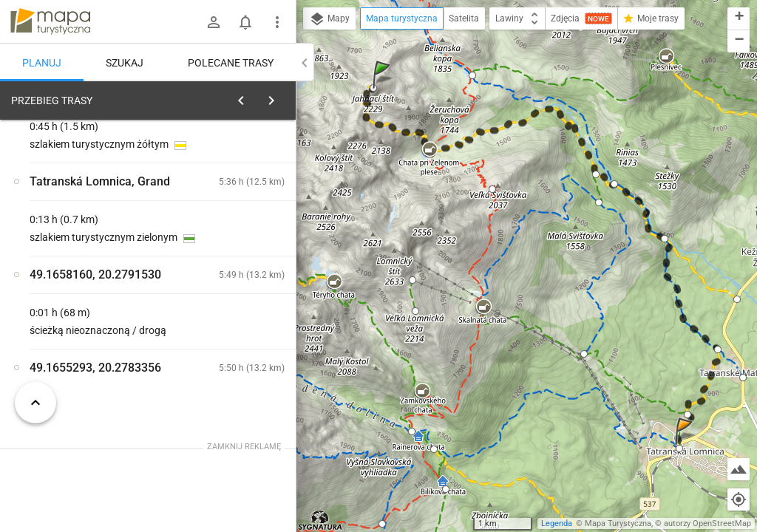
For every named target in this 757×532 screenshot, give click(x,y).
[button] (384, 89)
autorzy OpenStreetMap (707, 524)
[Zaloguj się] (214, 22)
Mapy (329, 19)
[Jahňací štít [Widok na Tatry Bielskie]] (89, 316)
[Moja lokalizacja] (739, 499)
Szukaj (125, 63)
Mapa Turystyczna (618, 524)
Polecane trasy (231, 63)
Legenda (557, 524)
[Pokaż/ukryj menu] (277, 22)
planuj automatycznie (237, 193)
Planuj (42, 63)
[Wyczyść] (279, 97)
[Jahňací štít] (237, 285)
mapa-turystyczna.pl (50, 21)
